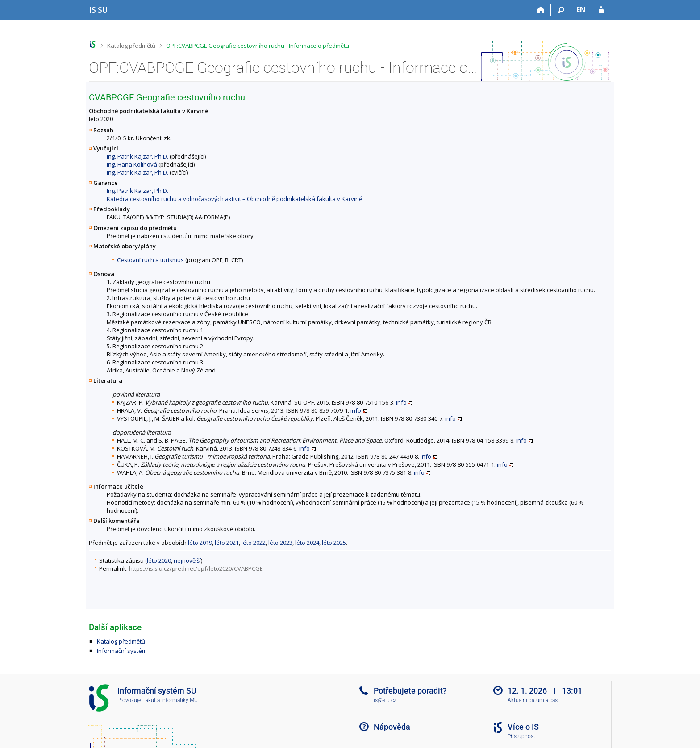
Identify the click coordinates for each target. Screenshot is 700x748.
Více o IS (523, 727)
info (401, 402)
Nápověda (392, 727)
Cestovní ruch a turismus (150, 260)
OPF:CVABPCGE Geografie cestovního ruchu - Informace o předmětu (258, 46)
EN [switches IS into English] (581, 9)
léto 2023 (280, 543)
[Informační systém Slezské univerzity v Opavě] (98, 10)
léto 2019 (200, 543)
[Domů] (541, 10)
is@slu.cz (385, 700)
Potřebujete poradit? (410, 691)
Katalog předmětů (131, 46)
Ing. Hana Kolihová (132, 164)
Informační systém (122, 651)
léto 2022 (254, 543)
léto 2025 (334, 543)
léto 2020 (159, 560)
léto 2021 (227, 543)
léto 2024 (307, 543)
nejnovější (187, 560)
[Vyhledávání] (561, 10)
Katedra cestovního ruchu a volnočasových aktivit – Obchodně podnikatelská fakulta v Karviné (235, 199)
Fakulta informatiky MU (170, 700)
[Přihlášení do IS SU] (601, 10)
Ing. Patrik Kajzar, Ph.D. (137, 156)
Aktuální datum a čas (533, 700)
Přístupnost (521, 736)
